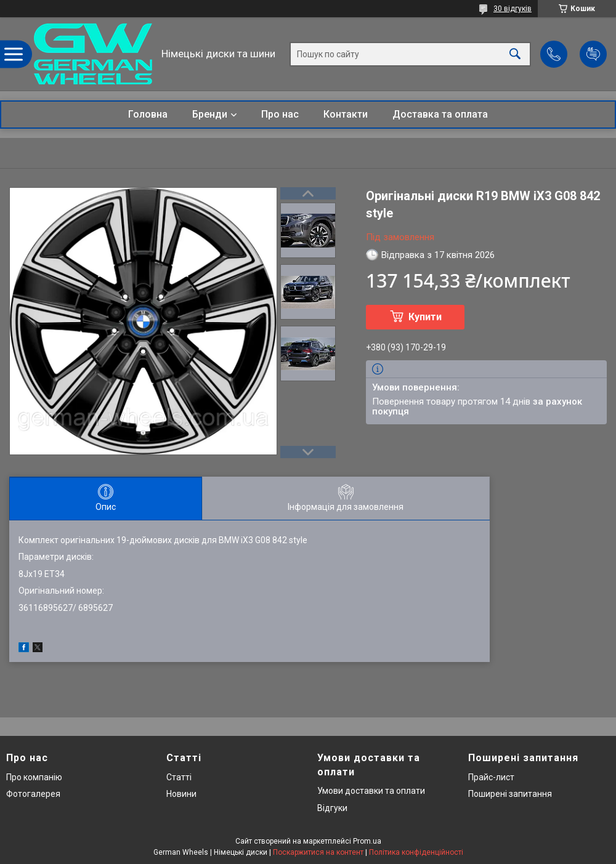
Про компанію (34, 777)
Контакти (346, 114)
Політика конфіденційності (416, 852)
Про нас (280, 114)
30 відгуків (513, 9)
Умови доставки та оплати (371, 791)
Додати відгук (593, 54)
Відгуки (332, 808)
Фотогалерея (33, 794)
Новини (181, 794)
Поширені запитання (510, 794)
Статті (179, 777)
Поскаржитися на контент (318, 852)
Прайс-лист (491, 777)
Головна (148, 114)
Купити (425, 317)
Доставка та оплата (440, 114)
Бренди (210, 114)
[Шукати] (515, 54)
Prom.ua (367, 841)
